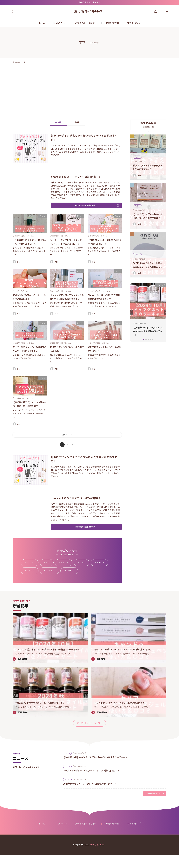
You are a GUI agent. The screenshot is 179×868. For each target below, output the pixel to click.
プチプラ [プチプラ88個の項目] (33, 583)
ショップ (137, 157)
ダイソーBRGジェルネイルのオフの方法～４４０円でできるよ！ (29, 358)
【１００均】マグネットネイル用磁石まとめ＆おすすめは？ (148, 214)
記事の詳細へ (24, 671)
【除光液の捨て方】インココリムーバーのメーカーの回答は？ (29, 414)
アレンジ (137, 202)
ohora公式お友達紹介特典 (85, 206)
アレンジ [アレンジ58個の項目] (33, 575)
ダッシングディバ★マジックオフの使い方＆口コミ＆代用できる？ (66, 303)
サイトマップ (134, 23)
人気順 (78, 122)
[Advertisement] (89, 92)
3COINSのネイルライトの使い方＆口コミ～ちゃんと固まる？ (148, 263)
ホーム (42, 23)
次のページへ (67, 447)
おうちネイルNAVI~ (90, 12)
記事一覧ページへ (154, 807)
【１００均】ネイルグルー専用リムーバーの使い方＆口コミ (29, 244)
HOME (17, 62)
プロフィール (60, 23)
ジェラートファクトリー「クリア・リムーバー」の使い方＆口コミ (66, 244)
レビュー (137, 251)
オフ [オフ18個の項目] (50, 575)
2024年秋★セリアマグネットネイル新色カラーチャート (47, 715)
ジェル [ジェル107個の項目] (84, 575)
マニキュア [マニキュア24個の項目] (52, 583)
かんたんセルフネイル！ (89, 2)
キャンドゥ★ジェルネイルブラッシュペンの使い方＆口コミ (128, 662)
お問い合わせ (112, 23)
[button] (131, 312)
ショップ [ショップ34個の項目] (67, 575)
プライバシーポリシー (86, 23)
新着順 (56, 122)
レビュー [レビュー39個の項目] (72, 583)
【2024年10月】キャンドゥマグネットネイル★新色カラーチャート (148, 331)
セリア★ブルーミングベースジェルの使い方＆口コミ (124, 715)
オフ (44, 216)
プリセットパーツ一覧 (91, 736)
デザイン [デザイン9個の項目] (102, 575)
